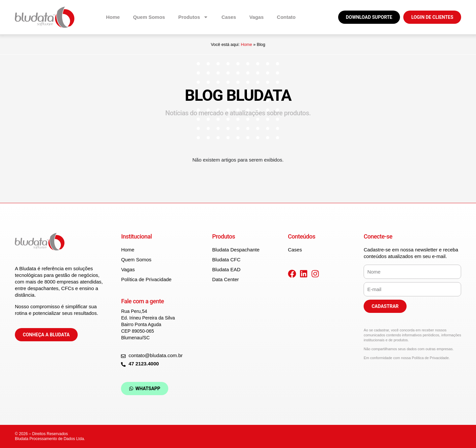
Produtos (193, 17)
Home (113, 17)
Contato (286, 17)
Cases (229, 17)
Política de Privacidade (146, 279)
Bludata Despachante (236, 250)
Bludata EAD (226, 269)
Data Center (226, 279)
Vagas (256, 17)
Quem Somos (149, 17)
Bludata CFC (226, 260)
